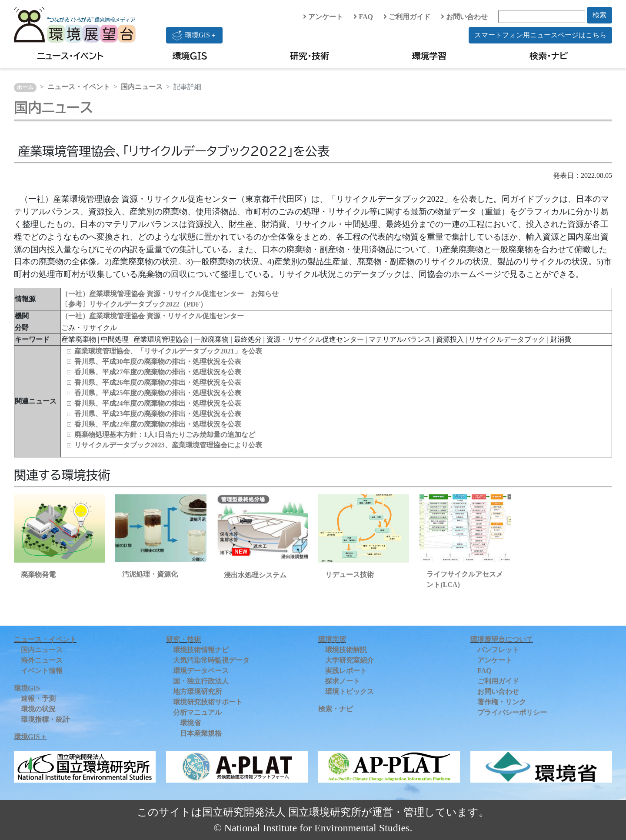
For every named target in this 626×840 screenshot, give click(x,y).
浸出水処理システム (255, 575)
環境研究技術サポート (208, 702)
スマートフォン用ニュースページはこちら (540, 35)
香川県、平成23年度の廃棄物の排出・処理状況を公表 (158, 414)
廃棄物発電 (38, 575)
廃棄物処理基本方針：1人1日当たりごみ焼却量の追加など (165, 435)
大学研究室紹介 (350, 660)
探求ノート (343, 681)
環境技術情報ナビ (201, 650)
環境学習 (429, 56)
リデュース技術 (350, 575)
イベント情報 (42, 671)
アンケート (323, 17)
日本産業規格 (201, 733)
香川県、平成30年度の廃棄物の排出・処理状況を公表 (158, 362)
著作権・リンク (502, 702)
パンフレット (498, 650)
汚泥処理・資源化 (150, 574)
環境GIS (190, 56)
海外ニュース (42, 660)
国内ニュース (142, 87)
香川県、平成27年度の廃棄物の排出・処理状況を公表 (158, 372)
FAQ (363, 17)
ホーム (25, 87)
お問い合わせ (464, 17)
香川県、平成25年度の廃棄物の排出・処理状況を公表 (158, 393)
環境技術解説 (346, 650)
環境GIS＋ (194, 35)
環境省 (190, 723)
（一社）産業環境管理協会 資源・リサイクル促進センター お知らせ (170, 294)
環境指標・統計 (45, 719)
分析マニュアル (197, 712)
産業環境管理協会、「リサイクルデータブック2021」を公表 (168, 351)
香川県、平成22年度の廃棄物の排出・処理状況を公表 (158, 424)
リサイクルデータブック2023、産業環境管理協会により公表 (168, 445)
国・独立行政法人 (201, 681)
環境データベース (201, 671)
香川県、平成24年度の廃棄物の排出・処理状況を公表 (158, 403)
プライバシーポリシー (512, 712)
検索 (599, 15)
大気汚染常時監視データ (211, 660)
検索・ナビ (549, 56)
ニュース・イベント (70, 56)
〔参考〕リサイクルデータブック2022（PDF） (134, 304)
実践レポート (346, 671)
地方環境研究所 (197, 692)
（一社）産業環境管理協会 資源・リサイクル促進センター (153, 316)
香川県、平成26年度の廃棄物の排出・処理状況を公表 (158, 382)
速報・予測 (38, 698)
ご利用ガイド (407, 17)
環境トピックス (350, 692)
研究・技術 (310, 56)
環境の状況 (38, 709)
